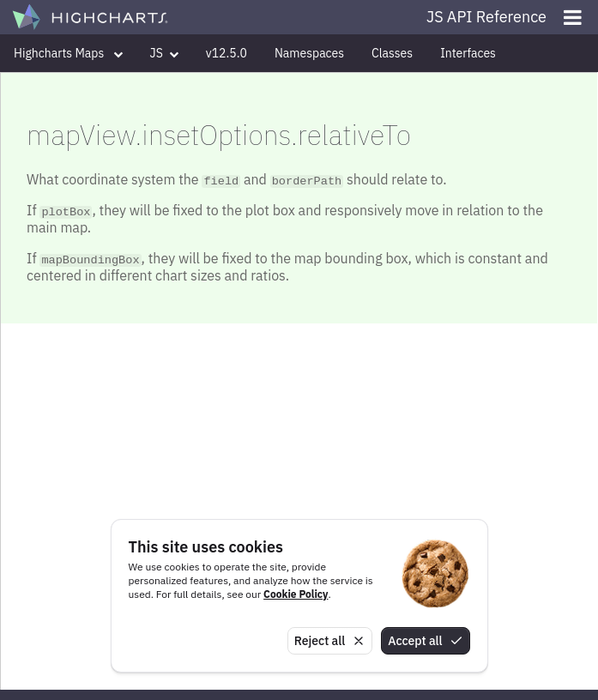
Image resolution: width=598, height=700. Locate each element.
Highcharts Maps (68, 53)
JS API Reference (486, 17)
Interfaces (468, 53)
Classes (392, 53)
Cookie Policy (296, 594)
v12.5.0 (227, 53)
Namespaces (309, 53)
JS (164, 53)
